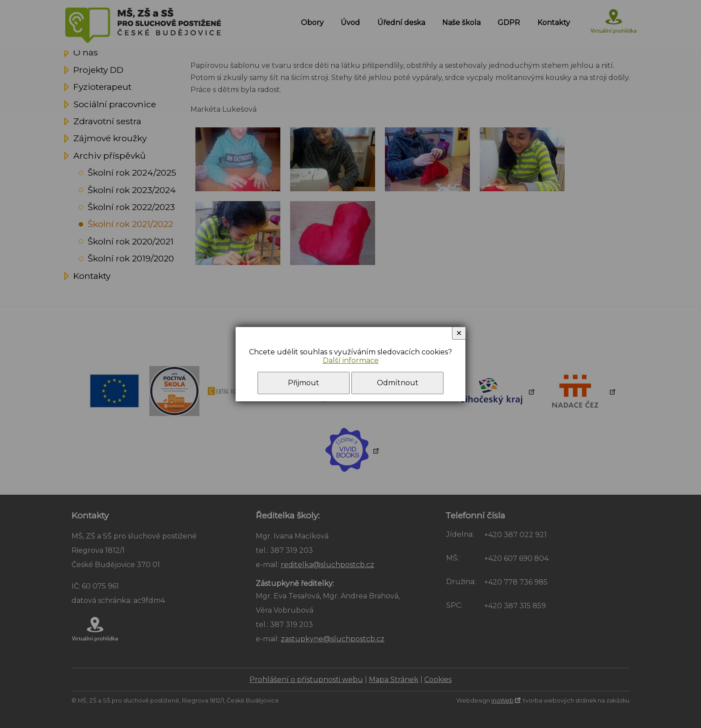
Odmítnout (398, 383)
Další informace (351, 360)
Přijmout (304, 383)
